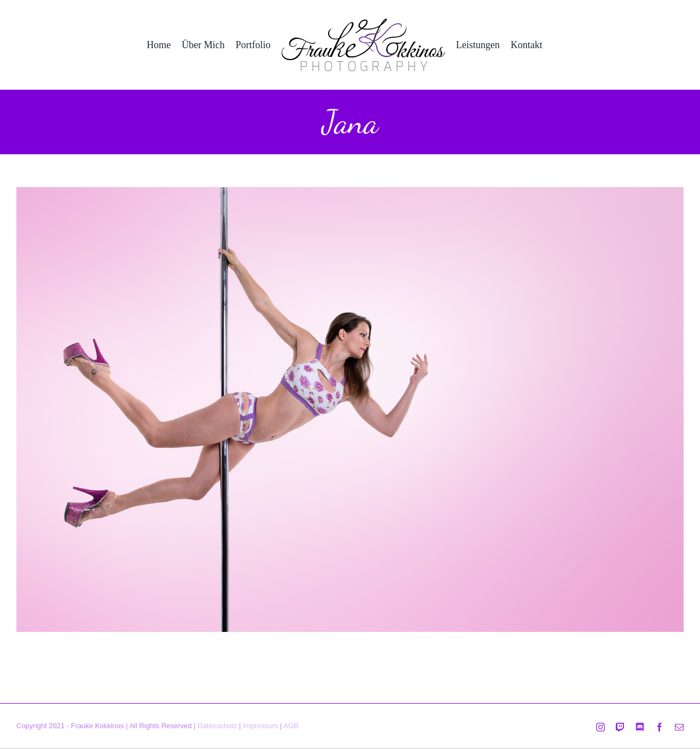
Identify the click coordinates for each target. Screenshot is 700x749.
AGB (291, 726)
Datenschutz (217, 726)
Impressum (260, 726)
